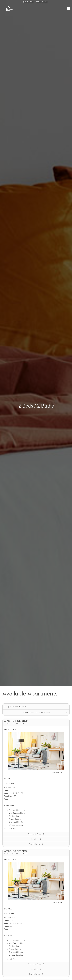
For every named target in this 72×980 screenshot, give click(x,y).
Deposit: (7, 790)
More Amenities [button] (11, 829)
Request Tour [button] (36, 834)
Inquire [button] (36, 839)
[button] (36, 753)
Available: (8, 787)
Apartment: (8, 793)
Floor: (6, 799)
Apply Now (36, 844)
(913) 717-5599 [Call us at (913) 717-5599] (28, 2)
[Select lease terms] (36, 712)
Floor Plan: (8, 796)
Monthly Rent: (9, 783)
